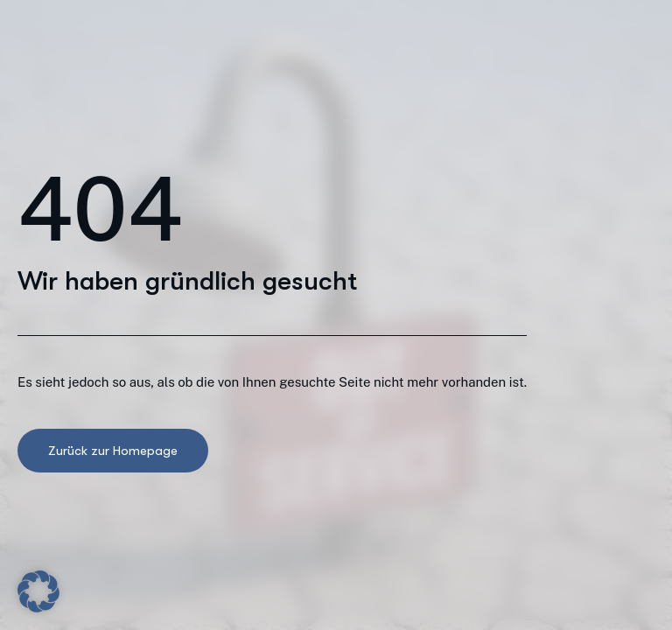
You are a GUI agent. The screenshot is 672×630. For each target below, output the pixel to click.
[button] (38, 591)
